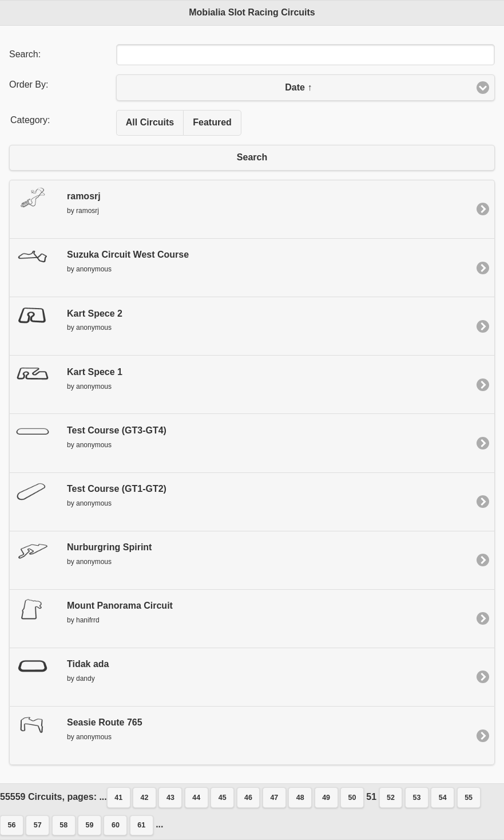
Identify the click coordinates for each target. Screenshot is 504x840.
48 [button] (300, 798)
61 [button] (141, 825)
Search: (25, 54)
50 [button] (352, 798)
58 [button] (64, 825)
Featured (212, 122)
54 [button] (443, 798)
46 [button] (248, 798)
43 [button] (170, 798)
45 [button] (223, 798)
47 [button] (274, 798)
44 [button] (196, 798)
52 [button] (391, 798)
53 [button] (416, 798)
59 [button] (90, 825)
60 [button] (116, 825)
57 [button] (38, 825)
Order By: (29, 84)
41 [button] (118, 798)
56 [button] (12, 825)
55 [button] (469, 798)
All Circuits (150, 122)
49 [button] (326, 798)
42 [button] (145, 798)
